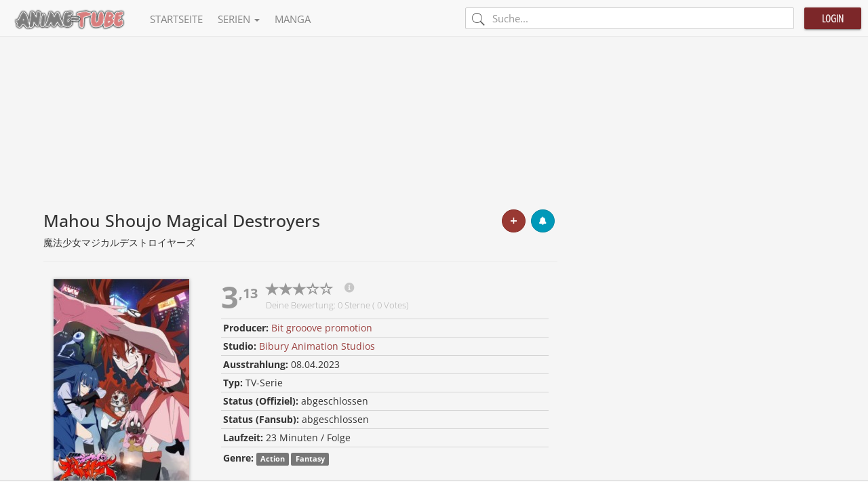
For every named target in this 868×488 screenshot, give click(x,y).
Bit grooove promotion (322, 328)
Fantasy (310, 459)
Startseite (176, 19)
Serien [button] (239, 19)
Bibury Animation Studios (317, 346)
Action (273, 459)
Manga (293, 19)
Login (833, 18)
